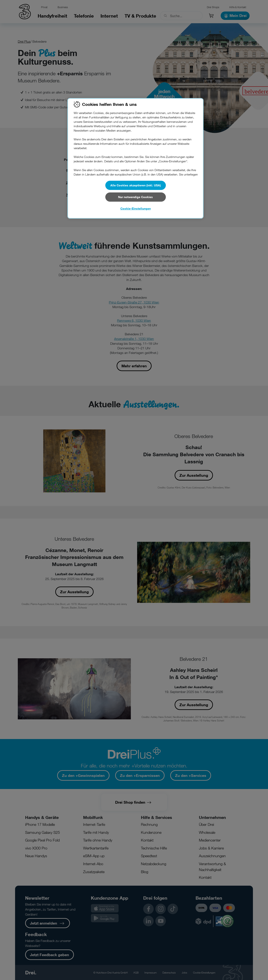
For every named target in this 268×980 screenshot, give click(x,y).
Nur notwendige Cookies (135, 197)
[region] (135, 158)
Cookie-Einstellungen (136, 208)
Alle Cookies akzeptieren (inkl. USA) (136, 185)
